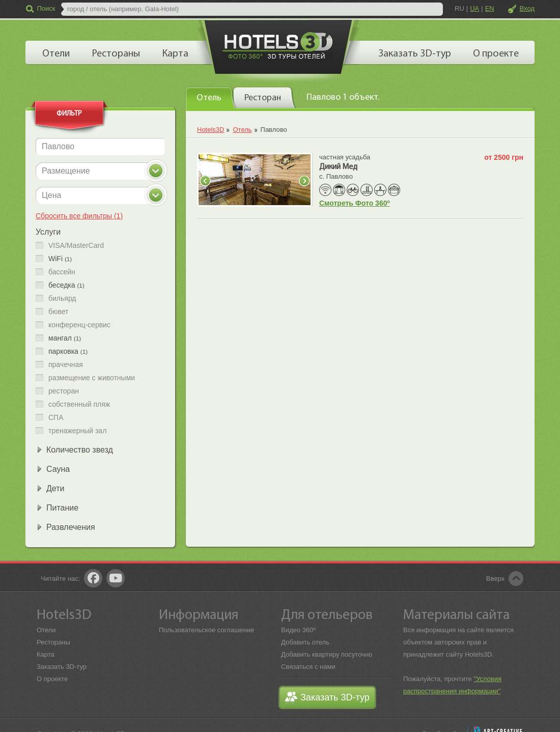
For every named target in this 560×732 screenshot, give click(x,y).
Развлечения (71, 527)
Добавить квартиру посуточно (327, 654)
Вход (527, 8)
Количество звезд (80, 450)
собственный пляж (79, 404)
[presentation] (211, 97)
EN (490, 8)
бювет (59, 312)
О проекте (52, 679)
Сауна (58, 469)
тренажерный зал (77, 431)
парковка (68, 351)
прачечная (66, 365)
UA (474, 8)
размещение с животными (92, 378)
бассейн (62, 272)
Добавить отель (305, 642)
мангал (65, 338)
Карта (46, 654)
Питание (62, 508)
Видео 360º (298, 630)
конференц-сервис (79, 325)
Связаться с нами (308, 667)
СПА (56, 418)
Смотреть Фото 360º (355, 203)
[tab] (211, 97)
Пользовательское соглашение (206, 630)
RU (459, 8)
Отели (46, 630)
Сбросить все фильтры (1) (79, 216)
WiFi (60, 259)
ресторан (64, 391)
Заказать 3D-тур (62, 667)
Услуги (48, 232)
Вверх (495, 579)
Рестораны (53, 642)
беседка (66, 285)
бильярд (62, 299)
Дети (55, 488)
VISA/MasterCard (76, 246)
